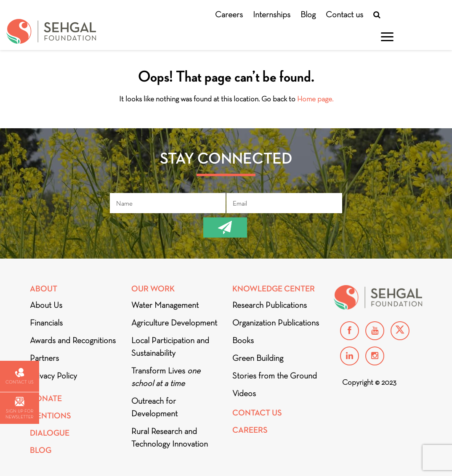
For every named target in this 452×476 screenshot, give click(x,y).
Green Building (258, 358)
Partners (44, 358)
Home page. (315, 99)
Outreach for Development (154, 407)
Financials (46, 323)
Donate (46, 398)
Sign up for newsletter (19, 408)
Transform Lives (166, 377)
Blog (308, 14)
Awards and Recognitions (73, 340)
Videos (244, 393)
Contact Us (257, 413)
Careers (229, 14)
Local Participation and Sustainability (170, 346)
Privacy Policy (53, 376)
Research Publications (270, 305)
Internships (272, 14)
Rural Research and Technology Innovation (170, 437)
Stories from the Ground (275, 376)
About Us (46, 305)
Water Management (165, 305)
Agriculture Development (174, 323)
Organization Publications (276, 323)
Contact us (344, 14)
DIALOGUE (50, 433)
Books (243, 340)
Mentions (51, 416)
